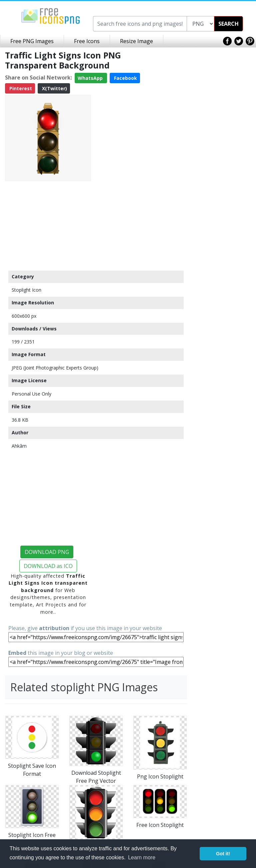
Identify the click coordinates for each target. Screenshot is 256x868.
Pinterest (20, 88)
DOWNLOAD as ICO (48, 566)
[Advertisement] (48, 226)
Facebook (125, 78)
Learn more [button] (142, 857)
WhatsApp (91, 78)
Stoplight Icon (26, 290)
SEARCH (228, 24)
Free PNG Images (32, 41)
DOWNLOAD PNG (47, 552)
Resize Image (136, 41)
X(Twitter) (54, 88)
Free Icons (87, 41)
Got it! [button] (223, 854)
